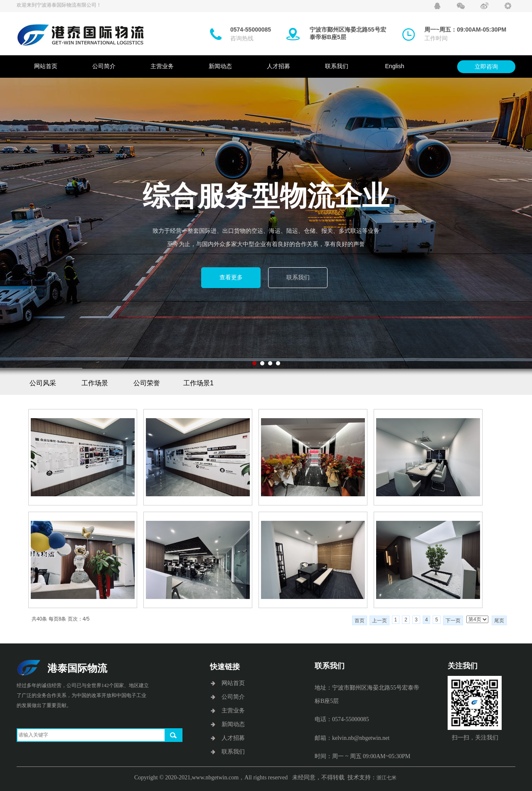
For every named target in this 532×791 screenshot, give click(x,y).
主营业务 (162, 66)
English (395, 66)
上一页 (379, 621)
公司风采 (43, 383)
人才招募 (278, 66)
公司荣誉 (147, 383)
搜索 (173, 735)
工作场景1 (198, 383)
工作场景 (95, 383)
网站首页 (46, 66)
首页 (360, 621)
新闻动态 (220, 66)
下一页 (453, 621)
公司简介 (104, 66)
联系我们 (337, 66)
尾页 (499, 621)
